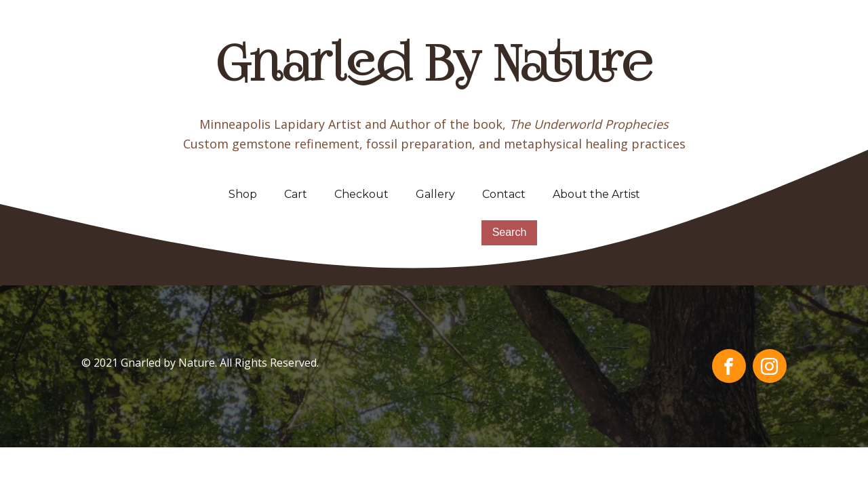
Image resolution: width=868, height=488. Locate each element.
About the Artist (596, 194)
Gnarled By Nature (434, 68)
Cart (296, 194)
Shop (243, 194)
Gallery (435, 194)
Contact (504, 194)
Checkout (361, 194)
